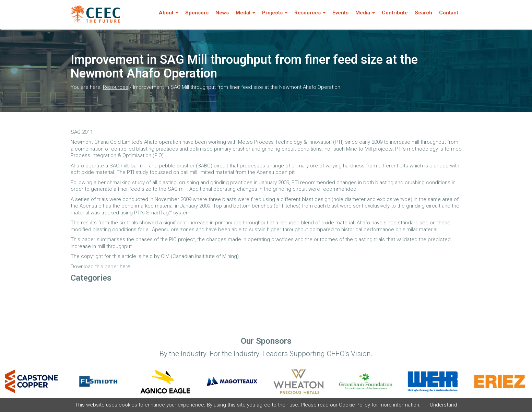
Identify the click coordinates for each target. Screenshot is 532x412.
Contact (449, 13)
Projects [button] (275, 13)
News (222, 13)
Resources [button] (310, 13)
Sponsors (197, 13)
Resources (116, 87)
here (125, 267)
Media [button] (365, 13)
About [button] (169, 13)
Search (423, 13)
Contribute (395, 13)
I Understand (442, 405)
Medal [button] (245, 13)
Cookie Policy (354, 405)
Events (340, 13)
